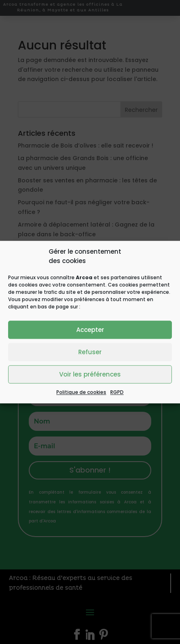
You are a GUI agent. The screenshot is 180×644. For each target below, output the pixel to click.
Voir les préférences (90, 374)
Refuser (90, 352)
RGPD (117, 392)
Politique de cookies (81, 392)
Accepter (90, 330)
